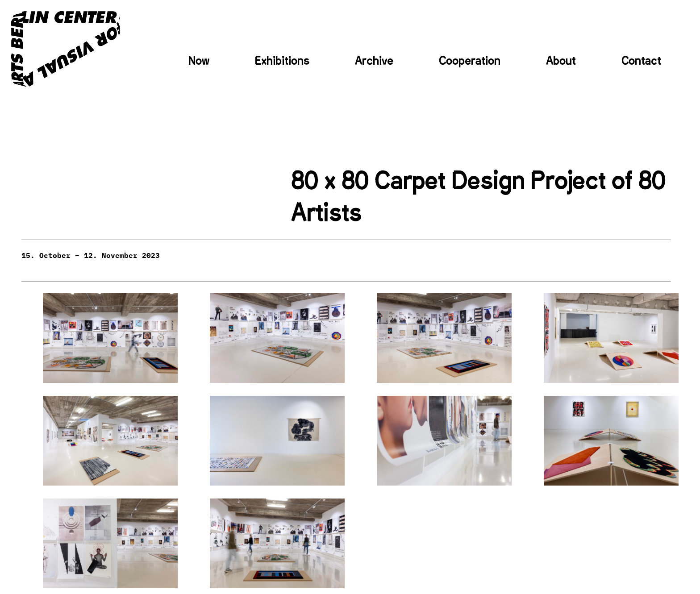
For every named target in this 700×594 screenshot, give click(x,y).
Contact (641, 61)
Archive (374, 61)
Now (199, 61)
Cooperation (470, 61)
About (561, 61)
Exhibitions (282, 61)
